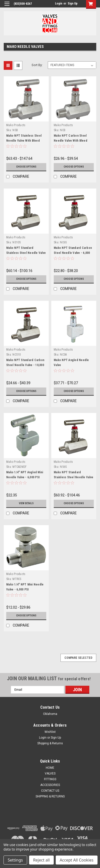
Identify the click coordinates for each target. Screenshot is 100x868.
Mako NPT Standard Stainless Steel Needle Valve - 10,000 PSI (26, 253)
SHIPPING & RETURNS (50, 796)
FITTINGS (50, 779)
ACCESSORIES (50, 785)
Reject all (41, 860)
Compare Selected (78, 658)
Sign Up (73, 3)
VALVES (50, 773)
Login (59, 3)
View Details (26, 503)
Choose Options (26, 167)
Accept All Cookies (77, 860)
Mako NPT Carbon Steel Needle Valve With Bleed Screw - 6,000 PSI (71, 141)
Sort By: (37, 65)
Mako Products (16, 125)
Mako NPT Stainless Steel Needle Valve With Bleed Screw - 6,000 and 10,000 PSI (26, 141)
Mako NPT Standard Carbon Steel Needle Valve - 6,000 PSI (73, 253)
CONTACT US (50, 791)
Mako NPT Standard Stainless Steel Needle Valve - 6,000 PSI (74, 477)
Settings (15, 860)
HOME (50, 768)
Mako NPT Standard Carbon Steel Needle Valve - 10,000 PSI (25, 365)
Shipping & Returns (50, 743)
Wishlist (50, 732)
